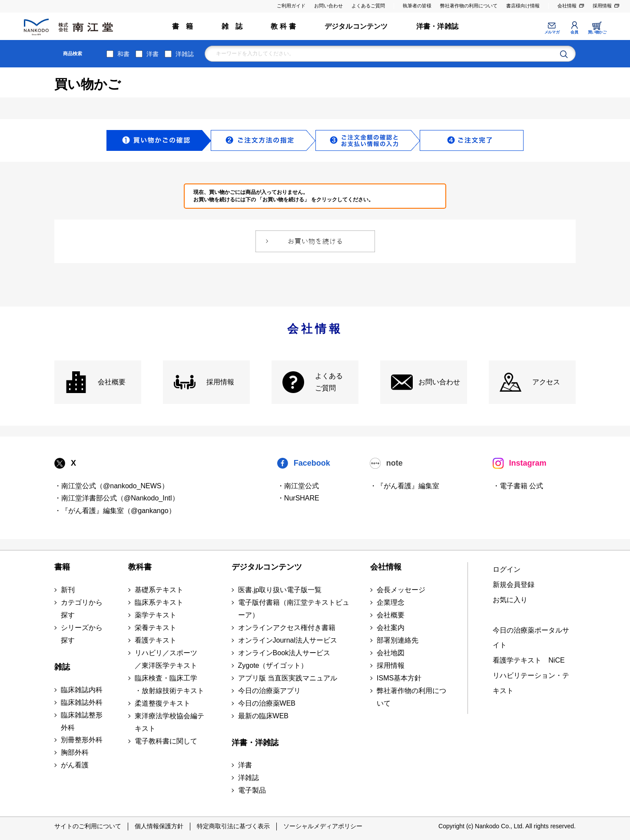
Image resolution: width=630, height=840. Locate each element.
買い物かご (597, 32)
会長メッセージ (401, 590)
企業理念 (391, 602)
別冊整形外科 (82, 740)
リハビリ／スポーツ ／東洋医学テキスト (166, 659)
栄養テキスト (156, 628)
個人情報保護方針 (159, 826)
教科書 (140, 567)
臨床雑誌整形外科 (82, 721)
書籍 (62, 567)
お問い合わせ (328, 6)
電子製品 (252, 790)
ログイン (507, 569)
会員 (574, 32)
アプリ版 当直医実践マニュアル (288, 678)
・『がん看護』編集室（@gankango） (115, 511)
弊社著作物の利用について (469, 6)
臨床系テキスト (159, 602)
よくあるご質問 (368, 6)
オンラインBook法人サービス (284, 653)
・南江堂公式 (298, 486)
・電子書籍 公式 (518, 486)
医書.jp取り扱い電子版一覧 (280, 590)
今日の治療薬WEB (267, 703)
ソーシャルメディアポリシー (323, 826)
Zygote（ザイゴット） (273, 665)
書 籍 (183, 26)
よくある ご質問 (329, 382)
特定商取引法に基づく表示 (233, 826)
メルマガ (552, 32)
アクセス (546, 382)
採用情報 (602, 6)
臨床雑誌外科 (82, 702)
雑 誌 (232, 26)
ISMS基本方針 (399, 678)
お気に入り (510, 600)
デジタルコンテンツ (356, 26)
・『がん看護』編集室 (405, 486)
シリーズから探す (82, 634)
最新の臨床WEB (263, 716)
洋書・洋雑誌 (437, 26)
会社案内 (391, 628)
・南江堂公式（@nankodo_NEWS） (111, 486)
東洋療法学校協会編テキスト (169, 722)
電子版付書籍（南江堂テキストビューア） (294, 609)
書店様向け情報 (523, 6)
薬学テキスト (156, 615)
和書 (123, 54)
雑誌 (62, 667)
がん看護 (75, 765)
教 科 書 (283, 26)
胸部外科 (75, 752)
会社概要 (112, 382)
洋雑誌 (185, 54)
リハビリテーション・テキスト (531, 683)
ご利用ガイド (291, 6)
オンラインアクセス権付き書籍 (287, 628)
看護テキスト (156, 640)
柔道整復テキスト (162, 703)
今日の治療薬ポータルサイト (531, 638)
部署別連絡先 (398, 640)
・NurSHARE (298, 498)
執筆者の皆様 (417, 6)
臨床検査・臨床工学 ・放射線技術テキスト (169, 684)
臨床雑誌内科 (82, 690)
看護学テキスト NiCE (529, 660)
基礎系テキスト (159, 590)
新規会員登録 (514, 585)
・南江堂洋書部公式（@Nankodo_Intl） (117, 498)
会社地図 (391, 653)
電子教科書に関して (166, 741)
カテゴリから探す (82, 609)
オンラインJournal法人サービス (288, 640)
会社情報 (567, 6)
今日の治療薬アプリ (269, 691)
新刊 (68, 590)
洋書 (153, 54)
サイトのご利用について (88, 826)
